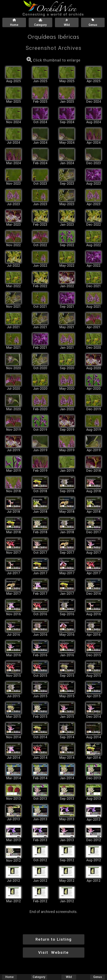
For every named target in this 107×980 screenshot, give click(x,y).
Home (9, 977)
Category (39, 977)
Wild (69, 977)
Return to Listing (54, 939)
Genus (98, 977)
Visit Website (53, 952)
